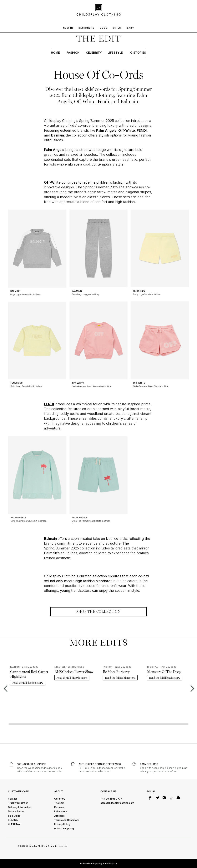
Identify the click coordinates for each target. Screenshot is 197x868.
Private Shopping (64, 828)
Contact (13, 799)
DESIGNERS (86, 28)
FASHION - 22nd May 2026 (117, 667)
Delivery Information (20, 807)
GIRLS (117, 28)
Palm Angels (106, 130)
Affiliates (59, 816)
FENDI (142, 130)
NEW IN (68, 28)
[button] (5, 689)
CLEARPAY (14, 824)
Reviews (59, 807)
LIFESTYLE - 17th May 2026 (162, 667)
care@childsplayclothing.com (117, 803)
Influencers (61, 811)
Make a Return (16, 811)
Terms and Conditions (67, 820)
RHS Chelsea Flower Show (74, 672)
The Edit (59, 803)
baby (130, 28)
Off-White (127, 130)
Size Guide (14, 816)
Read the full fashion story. (28, 683)
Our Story (60, 799)
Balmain (58, 135)
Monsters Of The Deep (164, 672)
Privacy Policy (62, 824)
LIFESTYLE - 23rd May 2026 (69, 667)
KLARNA (13, 820)
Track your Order (18, 803)
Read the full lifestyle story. (72, 678)
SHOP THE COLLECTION (98, 612)
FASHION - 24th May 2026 (24, 667)
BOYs (104, 28)
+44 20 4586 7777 (111, 799)
